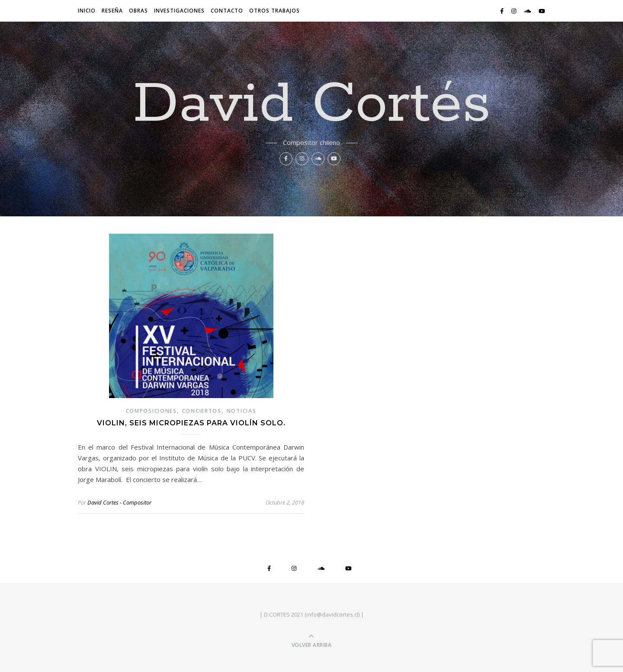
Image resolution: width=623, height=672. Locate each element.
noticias (242, 411)
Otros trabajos (275, 11)
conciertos (202, 411)
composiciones (151, 411)
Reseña (112, 11)
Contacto (227, 11)
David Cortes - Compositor (119, 502)
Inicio (87, 11)
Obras (138, 11)
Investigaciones (179, 11)
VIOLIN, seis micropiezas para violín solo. (191, 423)
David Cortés (312, 105)
